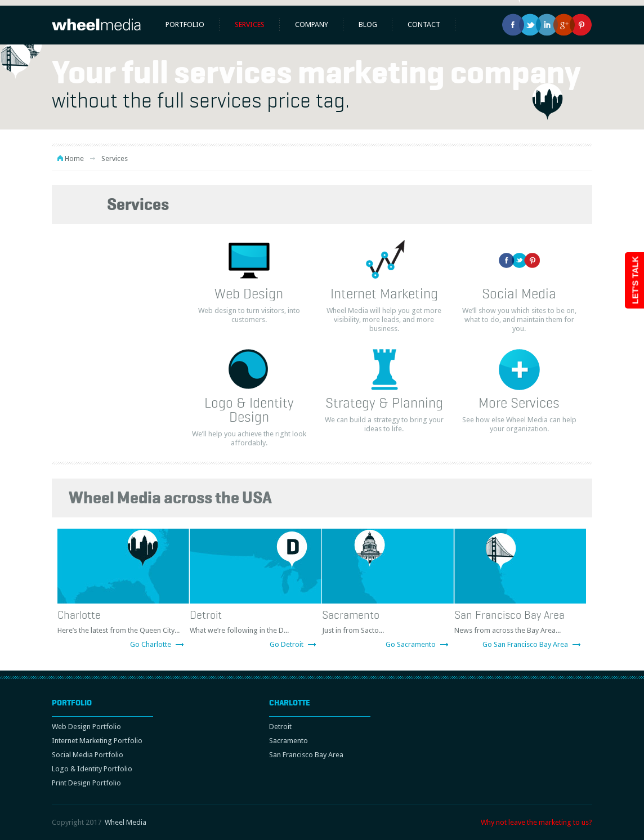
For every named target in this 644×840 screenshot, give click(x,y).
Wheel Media (126, 822)
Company (312, 24)
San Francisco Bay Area (509, 615)
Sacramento (351, 615)
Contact (424, 24)
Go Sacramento (411, 644)
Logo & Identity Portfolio (92, 769)
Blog (368, 24)
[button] (15, 61)
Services (250, 24)
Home (74, 158)
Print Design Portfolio (86, 783)
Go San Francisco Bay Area (525, 644)
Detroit (206, 615)
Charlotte (79, 615)
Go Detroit (287, 644)
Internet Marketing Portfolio (97, 741)
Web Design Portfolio (86, 727)
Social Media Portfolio (88, 755)
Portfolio (185, 24)
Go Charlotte (151, 644)
